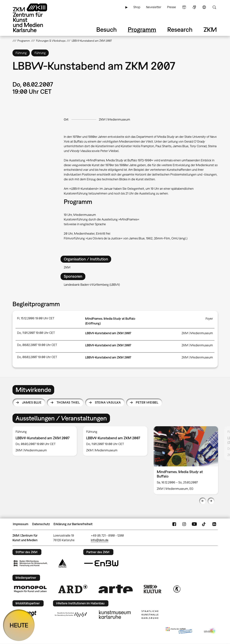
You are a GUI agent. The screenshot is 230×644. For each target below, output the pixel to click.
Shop (137, 7)
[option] (45, 441)
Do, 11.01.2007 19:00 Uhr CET (36, 333)
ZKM (210, 29)
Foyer (209, 319)
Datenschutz (41, 524)
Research (180, 29)
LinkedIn (214, 524)
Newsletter (154, 7)
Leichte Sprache (184, 7)
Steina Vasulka (108, 402)
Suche (214, 7)
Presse (172, 7)
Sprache (204, 7)
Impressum (21, 524)
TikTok (204, 524)
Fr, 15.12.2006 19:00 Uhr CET (36, 318)
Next (211, 501)
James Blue (32, 402)
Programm (142, 29)
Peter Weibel (147, 402)
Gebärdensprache (194, 7)
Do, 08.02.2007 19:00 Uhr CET (37, 345)
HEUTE (19, 625)
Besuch (107, 29)
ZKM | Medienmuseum (114, 119)
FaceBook (174, 524)
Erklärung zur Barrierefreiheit (73, 524)
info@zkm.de (100, 540)
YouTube (194, 524)
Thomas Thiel (68, 402)
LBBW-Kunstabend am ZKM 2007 (108, 333)
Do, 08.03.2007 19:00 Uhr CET (37, 357)
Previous (203, 501)
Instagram (184, 524)
